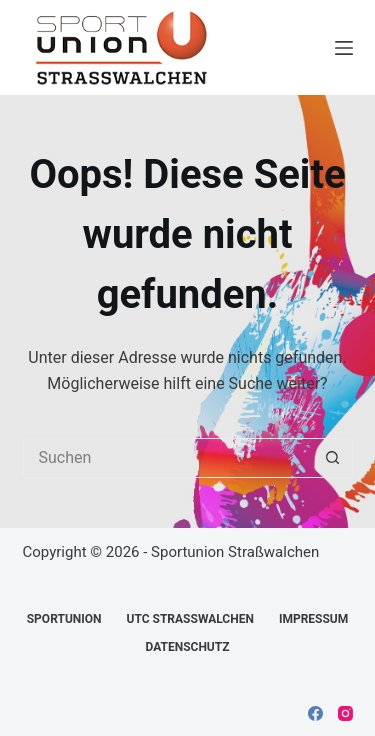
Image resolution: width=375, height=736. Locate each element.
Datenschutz (187, 647)
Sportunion (64, 619)
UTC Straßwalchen (190, 619)
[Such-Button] (333, 458)
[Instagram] (345, 713)
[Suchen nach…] (168, 458)
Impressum (313, 619)
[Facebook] (315, 713)
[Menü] (344, 48)
